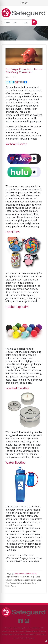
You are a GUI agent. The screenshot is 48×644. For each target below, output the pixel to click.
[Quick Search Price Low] (17, 22)
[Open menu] (43, 22)
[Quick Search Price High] (27, 22)
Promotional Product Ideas (25, 574)
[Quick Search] (7, 22)
